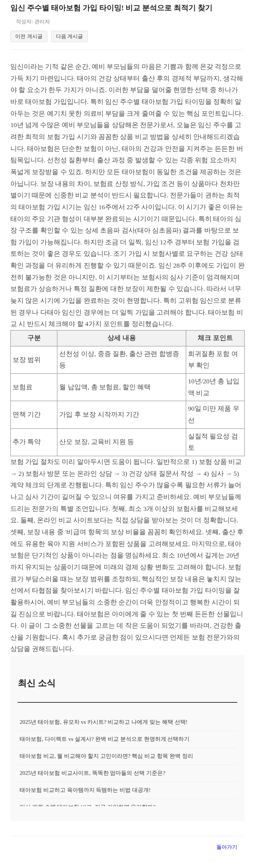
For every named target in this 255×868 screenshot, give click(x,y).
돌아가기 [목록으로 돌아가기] (227, 848)
